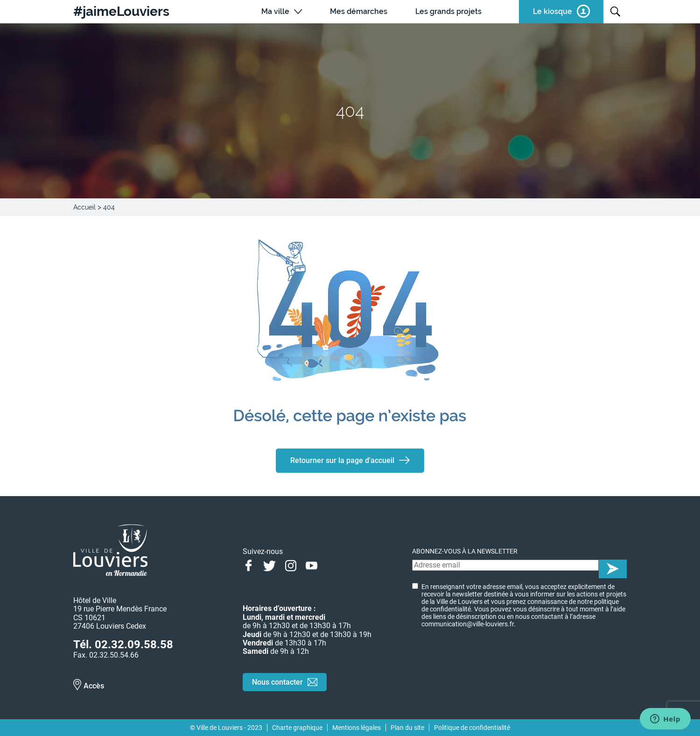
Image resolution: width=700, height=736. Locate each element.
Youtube (311, 565)
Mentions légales (357, 728)
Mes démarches (359, 11)
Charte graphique (297, 728)
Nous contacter (277, 682)
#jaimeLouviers (121, 12)
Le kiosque (553, 11)
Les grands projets (448, 11)
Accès (94, 686)
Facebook (248, 565)
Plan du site (407, 728)
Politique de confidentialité (472, 728)
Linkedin (332, 565)
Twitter (269, 565)
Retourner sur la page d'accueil (342, 460)
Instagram (290, 565)
